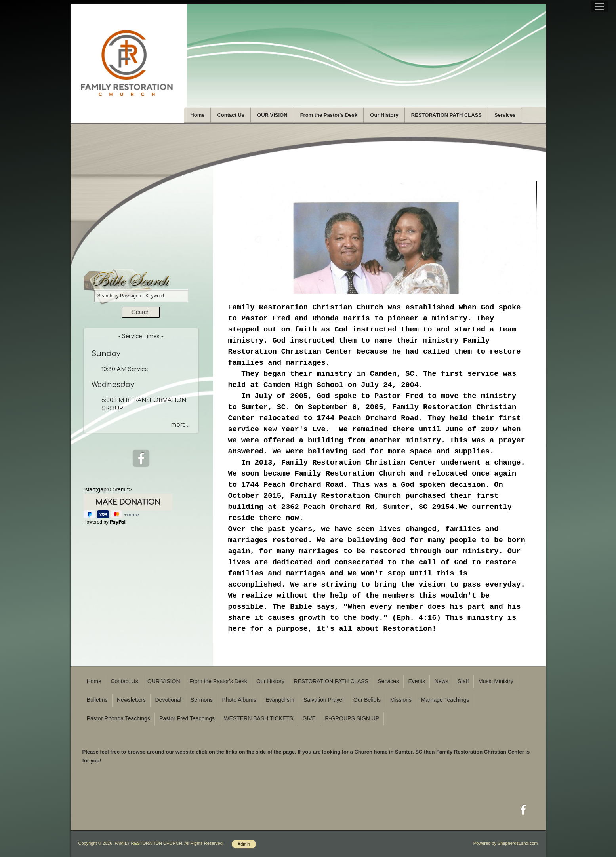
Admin (244, 844)
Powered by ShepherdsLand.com (506, 843)
